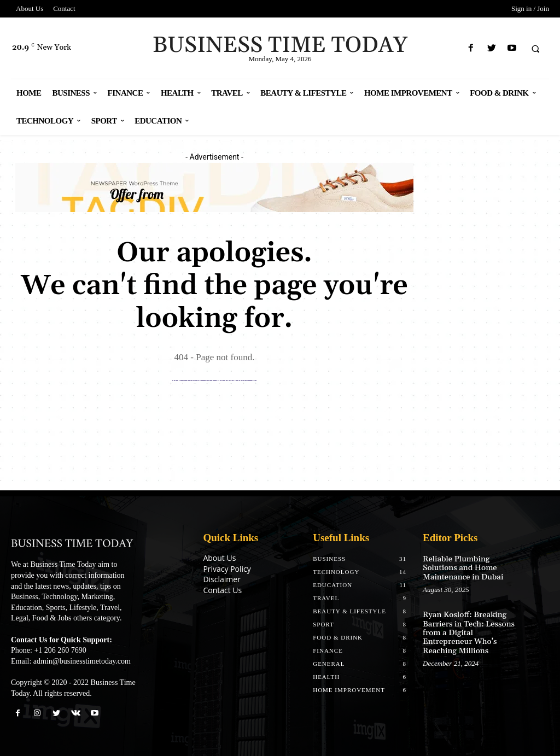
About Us (219, 558)
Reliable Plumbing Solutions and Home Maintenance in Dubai (461, 567)
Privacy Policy (227, 569)
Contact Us (222, 590)
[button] (535, 49)
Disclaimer (221, 579)
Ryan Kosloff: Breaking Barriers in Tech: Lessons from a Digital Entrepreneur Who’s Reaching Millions (467, 630)
